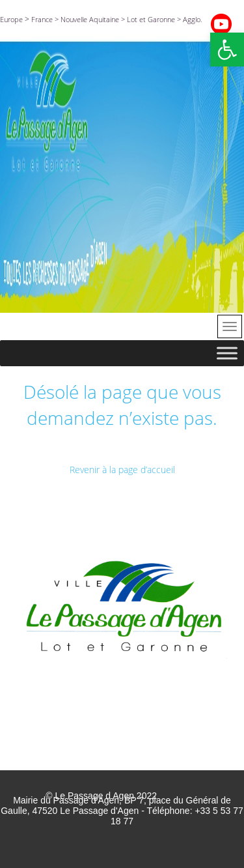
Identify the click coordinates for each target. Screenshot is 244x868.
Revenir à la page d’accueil (122, 470)
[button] (227, 50)
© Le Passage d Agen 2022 (101, 796)
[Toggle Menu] (227, 353)
